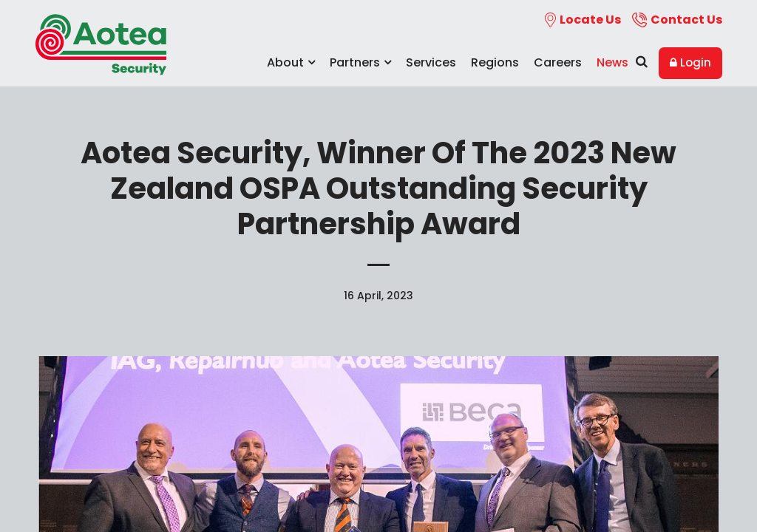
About (291, 62)
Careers (558, 62)
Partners (360, 62)
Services (431, 62)
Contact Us (677, 20)
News (612, 62)
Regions (495, 62)
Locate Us (583, 20)
